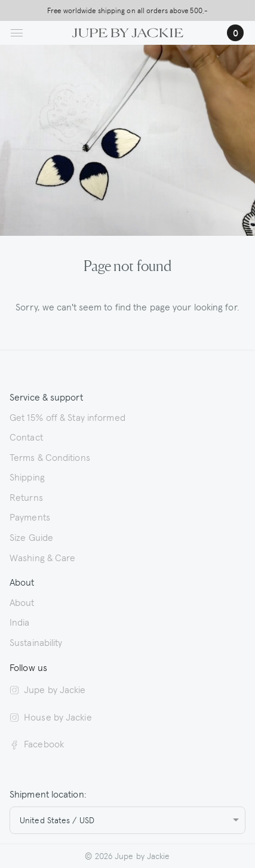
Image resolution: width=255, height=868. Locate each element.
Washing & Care (42, 557)
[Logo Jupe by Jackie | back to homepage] (127, 31)
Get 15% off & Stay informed (67, 417)
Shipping (27, 476)
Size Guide (31, 537)
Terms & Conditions (50, 457)
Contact (26, 436)
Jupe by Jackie (48, 689)
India (20, 621)
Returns (26, 497)
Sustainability (36, 642)
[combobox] (127, 820)
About (22, 602)
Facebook (37, 743)
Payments (30, 516)
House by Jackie (51, 716)
